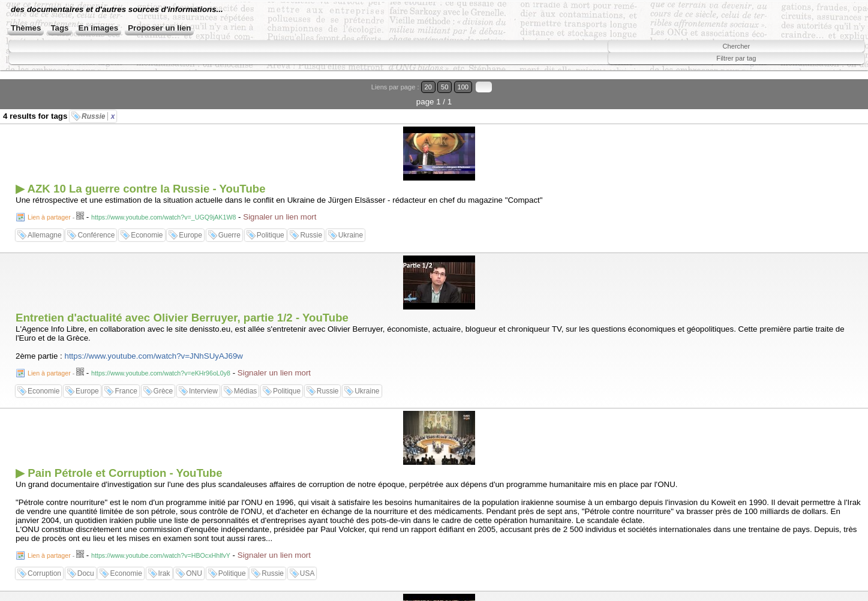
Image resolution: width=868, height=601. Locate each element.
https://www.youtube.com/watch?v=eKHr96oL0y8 (161, 373)
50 (444, 87)
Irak (164, 573)
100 (463, 87)
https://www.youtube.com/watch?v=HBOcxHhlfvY (161, 555)
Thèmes (26, 28)
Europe (190, 235)
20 (428, 87)
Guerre (229, 235)
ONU (194, 573)
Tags (59, 28)
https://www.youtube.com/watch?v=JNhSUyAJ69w (154, 356)
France (126, 391)
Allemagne (45, 235)
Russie (98, 116)
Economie (147, 235)
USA (307, 573)
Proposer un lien (159, 28)
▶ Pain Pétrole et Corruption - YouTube (119, 473)
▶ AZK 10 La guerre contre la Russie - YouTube (141, 189)
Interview (203, 391)
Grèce (163, 391)
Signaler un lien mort (280, 217)
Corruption (44, 573)
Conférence (96, 235)
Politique (271, 235)
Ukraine (351, 235)
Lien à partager (49, 217)
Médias (246, 391)
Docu (86, 573)
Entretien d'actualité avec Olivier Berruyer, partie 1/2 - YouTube (182, 318)
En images (99, 28)
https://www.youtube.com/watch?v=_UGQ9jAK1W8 (163, 217)
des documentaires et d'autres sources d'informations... (117, 9)
